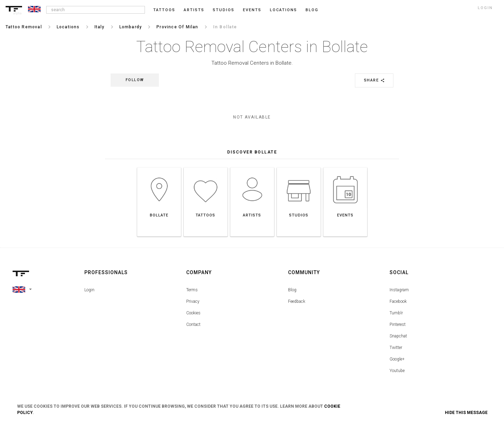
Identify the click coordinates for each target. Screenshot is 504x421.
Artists (194, 10)
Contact (193, 324)
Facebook (398, 301)
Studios (224, 10)
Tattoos (164, 10)
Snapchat (398, 336)
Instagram (399, 290)
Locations (283, 10)
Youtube (397, 371)
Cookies (193, 313)
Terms (192, 290)
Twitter (396, 348)
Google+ (397, 359)
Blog (292, 290)
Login (89, 290)
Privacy (193, 301)
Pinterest (398, 324)
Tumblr (396, 313)
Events (252, 10)
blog (312, 10)
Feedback (297, 301)
